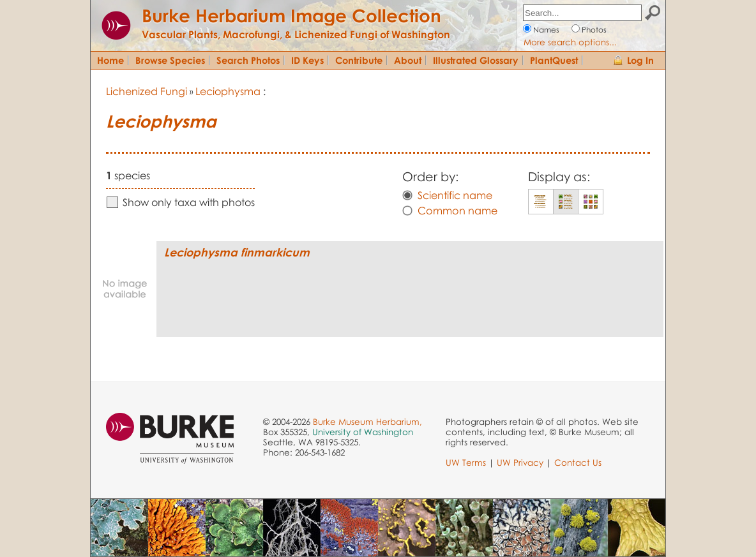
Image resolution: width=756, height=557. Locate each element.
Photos (594, 30)
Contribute (359, 60)
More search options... (570, 42)
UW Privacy (520, 463)
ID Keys (307, 60)
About (408, 60)
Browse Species (170, 60)
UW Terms (466, 463)
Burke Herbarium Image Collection (291, 15)
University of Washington (363, 432)
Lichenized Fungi (147, 91)
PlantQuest (554, 60)
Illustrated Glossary (476, 60)
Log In (640, 60)
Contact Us (578, 463)
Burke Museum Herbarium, (367, 422)
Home (110, 60)
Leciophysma (228, 91)
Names (546, 30)
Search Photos (248, 60)
